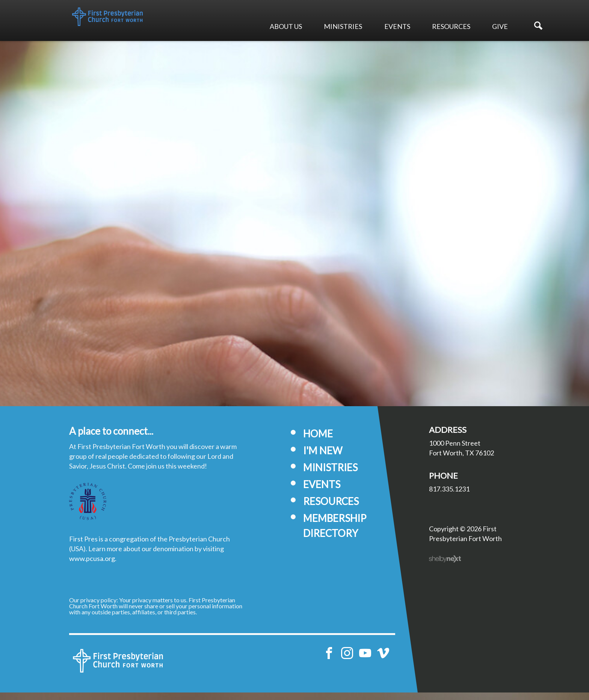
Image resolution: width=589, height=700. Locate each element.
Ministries (343, 26)
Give (500, 26)
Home (318, 441)
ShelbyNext (445, 567)
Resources (451, 26)
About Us (286, 26)
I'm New (323, 458)
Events (397, 26)
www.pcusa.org (92, 566)
